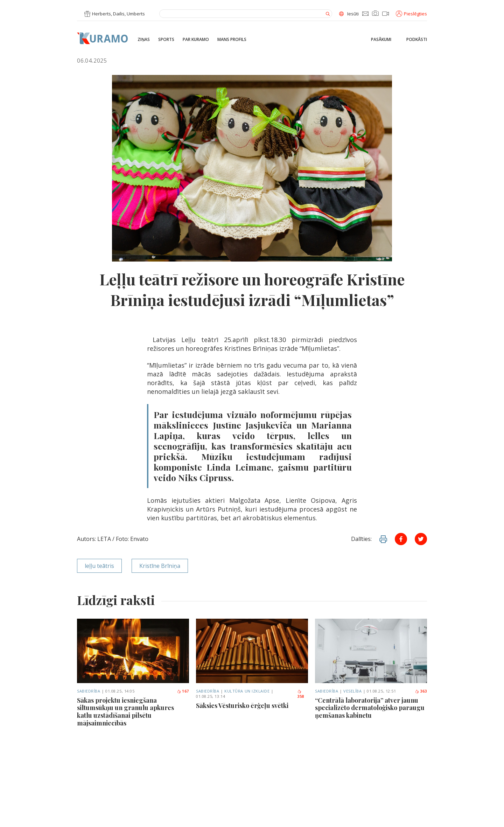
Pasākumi (381, 40)
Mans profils (232, 40)
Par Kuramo (196, 40)
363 (421, 691)
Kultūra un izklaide (247, 691)
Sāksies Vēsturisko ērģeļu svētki (242, 706)
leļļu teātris (99, 566)
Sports (166, 40)
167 (183, 691)
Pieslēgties (411, 14)
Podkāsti (417, 40)
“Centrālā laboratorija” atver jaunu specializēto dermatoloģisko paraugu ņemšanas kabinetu (370, 708)
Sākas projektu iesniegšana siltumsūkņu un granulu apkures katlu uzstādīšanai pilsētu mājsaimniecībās (125, 712)
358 (301, 694)
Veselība (352, 691)
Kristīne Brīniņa (160, 566)
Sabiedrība (89, 691)
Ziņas (144, 40)
